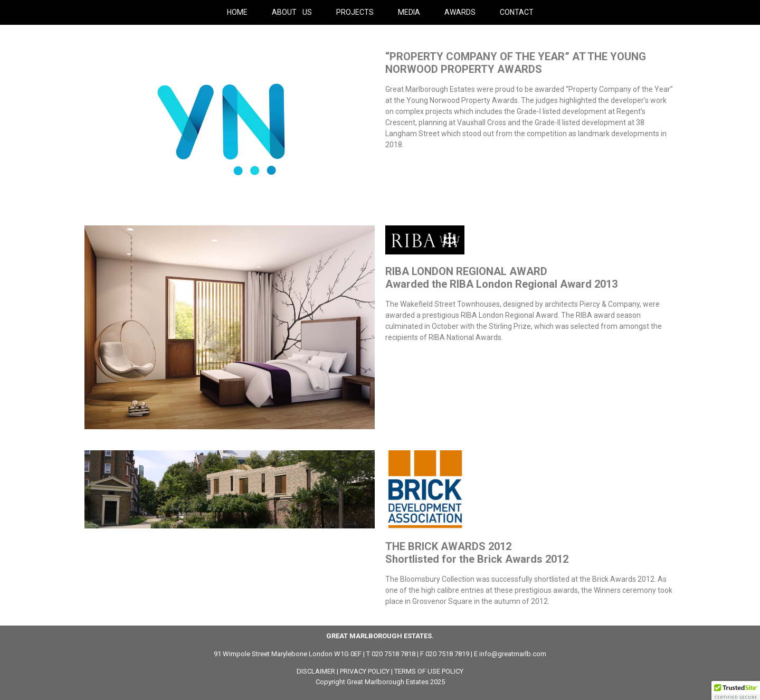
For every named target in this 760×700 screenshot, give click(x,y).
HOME (237, 12)
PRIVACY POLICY (365, 671)
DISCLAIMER (316, 671)
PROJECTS (355, 12)
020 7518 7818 (393, 654)
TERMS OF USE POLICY (429, 671)
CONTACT (517, 12)
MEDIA (409, 12)
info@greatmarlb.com (513, 654)
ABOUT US (292, 12)
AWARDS (460, 12)
